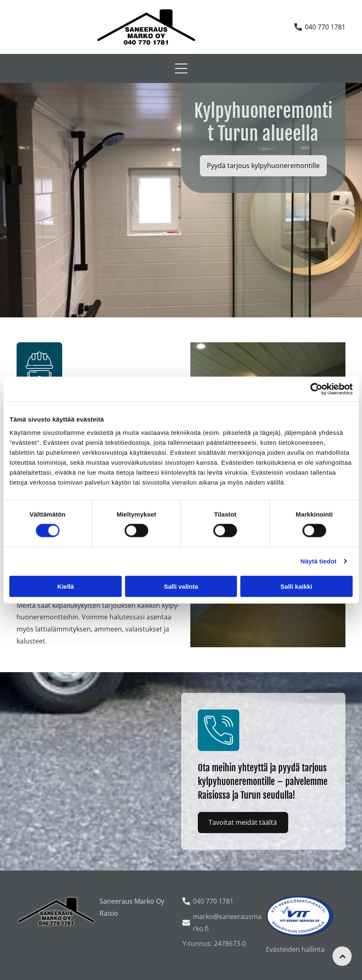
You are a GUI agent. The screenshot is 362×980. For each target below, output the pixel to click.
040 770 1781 (325, 27)
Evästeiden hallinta (295, 949)
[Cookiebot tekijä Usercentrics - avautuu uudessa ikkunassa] (316, 389)
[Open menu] (181, 68)
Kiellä (66, 586)
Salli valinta (181, 586)
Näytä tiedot (319, 561)
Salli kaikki (296, 586)
